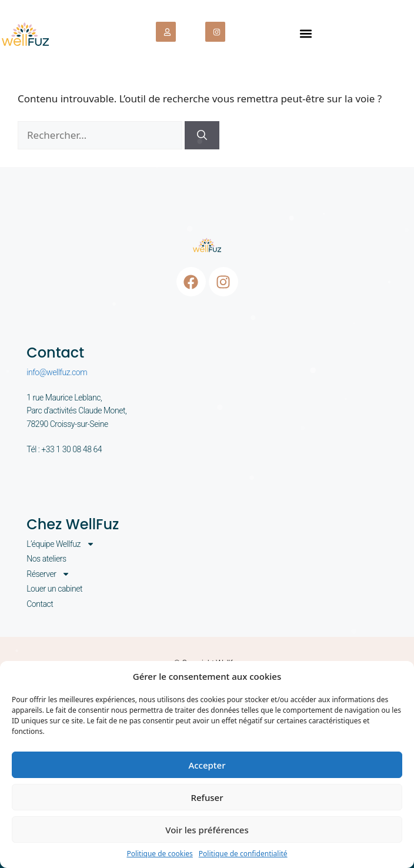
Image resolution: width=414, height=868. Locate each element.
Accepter (207, 765)
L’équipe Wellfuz (61, 544)
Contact (40, 604)
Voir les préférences (207, 830)
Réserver (48, 574)
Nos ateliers (46, 559)
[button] (306, 33)
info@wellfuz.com (57, 372)
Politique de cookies (159, 854)
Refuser (207, 797)
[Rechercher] (202, 135)
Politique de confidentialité (243, 854)
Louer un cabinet (54, 589)
